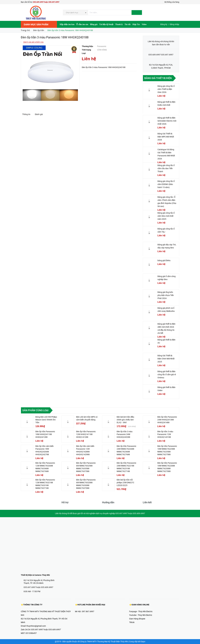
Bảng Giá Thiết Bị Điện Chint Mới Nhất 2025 (166, 359)
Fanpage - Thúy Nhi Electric (141, 611)
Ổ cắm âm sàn (82, 24)
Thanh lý (119, 24)
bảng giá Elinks (164, 260)
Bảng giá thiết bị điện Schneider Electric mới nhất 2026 (167, 121)
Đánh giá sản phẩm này (33, 42)
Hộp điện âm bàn (67, 24)
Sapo (143, 641)
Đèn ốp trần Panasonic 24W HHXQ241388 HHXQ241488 (167, 420)
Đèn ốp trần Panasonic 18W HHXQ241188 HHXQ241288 (45, 434)
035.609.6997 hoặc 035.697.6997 (46, 2)
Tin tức (128, 24)
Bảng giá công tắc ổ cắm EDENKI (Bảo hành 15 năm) (166, 184)
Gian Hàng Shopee (137, 619)
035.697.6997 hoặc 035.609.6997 (38, 587)
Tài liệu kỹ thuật (106, 24)
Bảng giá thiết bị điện (158, 78)
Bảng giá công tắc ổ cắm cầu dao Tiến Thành (166, 168)
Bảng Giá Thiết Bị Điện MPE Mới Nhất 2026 (166, 137)
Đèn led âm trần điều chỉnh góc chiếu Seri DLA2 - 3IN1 (125, 420)
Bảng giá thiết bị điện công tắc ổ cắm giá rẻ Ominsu (167, 374)
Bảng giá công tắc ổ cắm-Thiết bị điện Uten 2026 (166, 89)
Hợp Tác (136, 24)
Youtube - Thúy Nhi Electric (141, 615)
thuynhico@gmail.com (36, 626)
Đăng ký (164, 24)
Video (144, 24)
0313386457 (31, 633)
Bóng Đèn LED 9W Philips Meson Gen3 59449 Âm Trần (46, 420)
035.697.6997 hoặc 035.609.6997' (46, 630)
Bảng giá (94, 24)
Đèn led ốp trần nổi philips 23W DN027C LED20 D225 (125, 483)
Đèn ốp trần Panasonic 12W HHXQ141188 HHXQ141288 (86, 434)
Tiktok (132, 622)
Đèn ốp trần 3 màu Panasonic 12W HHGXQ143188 (165, 434)
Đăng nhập (174, 24)
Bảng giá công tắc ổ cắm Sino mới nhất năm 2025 (166, 216)
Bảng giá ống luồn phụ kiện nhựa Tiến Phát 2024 (166, 295)
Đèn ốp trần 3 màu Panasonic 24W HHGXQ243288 (125, 434)
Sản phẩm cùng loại (35, 410)
